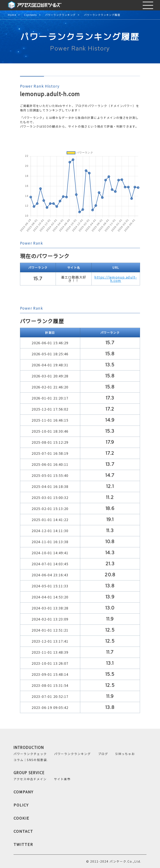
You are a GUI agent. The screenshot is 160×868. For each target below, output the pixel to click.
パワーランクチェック (30, 754)
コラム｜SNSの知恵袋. (31, 760)
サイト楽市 (62, 779)
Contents (30, 15)
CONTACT (23, 831)
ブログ (103, 754)
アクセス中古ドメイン (30, 779)
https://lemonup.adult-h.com (116, 279)
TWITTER (23, 844)
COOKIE (21, 818)
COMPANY (24, 792)
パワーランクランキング (60, 15)
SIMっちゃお (125, 754)
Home (12, 15)
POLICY (21, 805)
